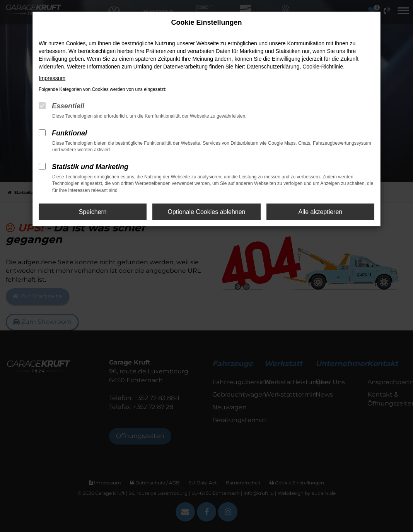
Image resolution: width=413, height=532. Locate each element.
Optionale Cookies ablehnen (206, 212)
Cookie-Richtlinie (323, 67)
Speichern (93, 212)
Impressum (52, 78)
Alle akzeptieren (320, 212)
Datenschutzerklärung (273, 67)
